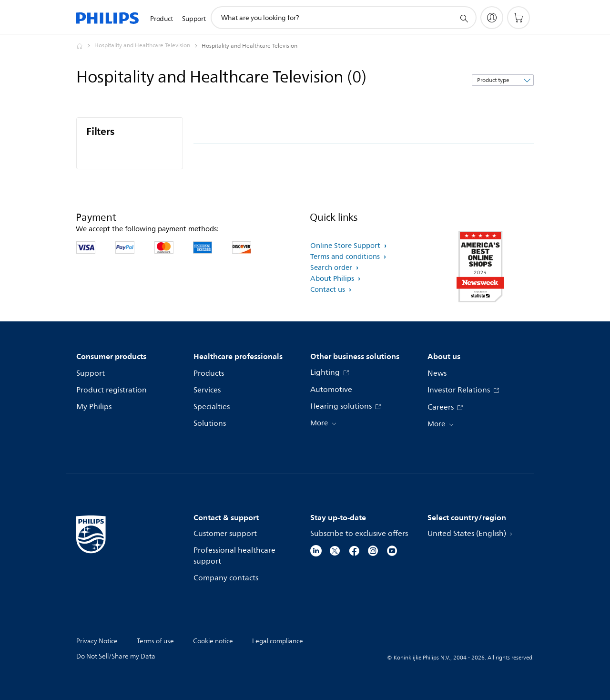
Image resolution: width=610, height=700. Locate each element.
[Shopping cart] (518, 18)
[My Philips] (492, 18)
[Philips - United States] (85, 46)
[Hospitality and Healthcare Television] (148, 46)
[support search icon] (464, 18)
